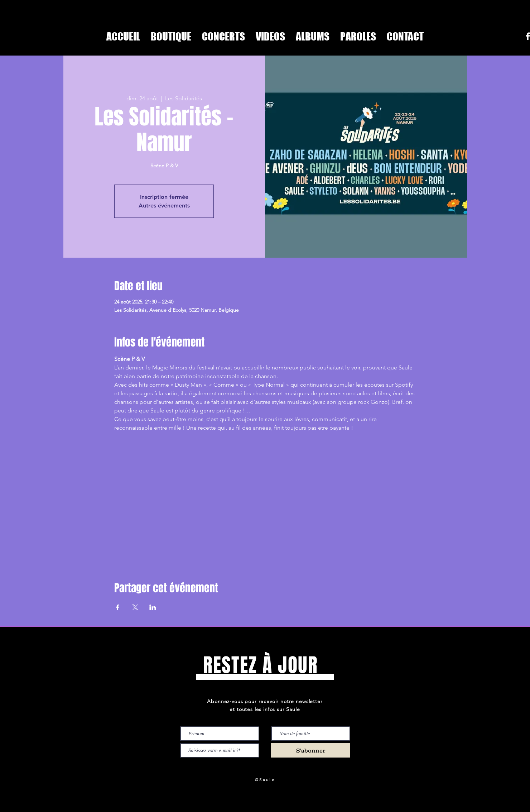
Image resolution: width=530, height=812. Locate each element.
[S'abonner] (311, 750)
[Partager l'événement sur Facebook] (118, 607)
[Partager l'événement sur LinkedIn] (153, 607)
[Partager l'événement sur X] (135, 607)
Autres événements (164, 206)
